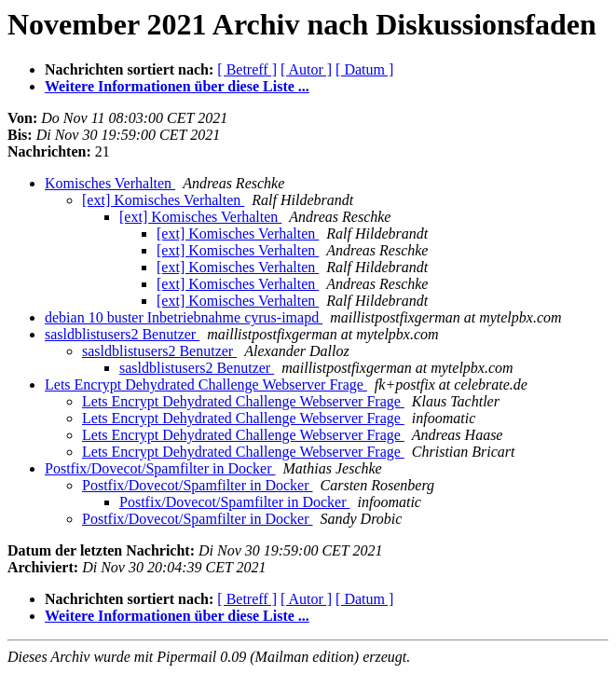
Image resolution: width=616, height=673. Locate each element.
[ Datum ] (364, 69)
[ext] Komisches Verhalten (163, 200)
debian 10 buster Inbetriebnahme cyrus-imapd (184, 317)
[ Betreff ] (247, 69)
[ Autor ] (306, 69)
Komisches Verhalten (110, 183)
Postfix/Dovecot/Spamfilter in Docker (160, 468)
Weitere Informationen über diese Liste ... (177, 86)
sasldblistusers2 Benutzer (122, 334)
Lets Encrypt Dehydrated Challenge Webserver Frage (206, 385)
